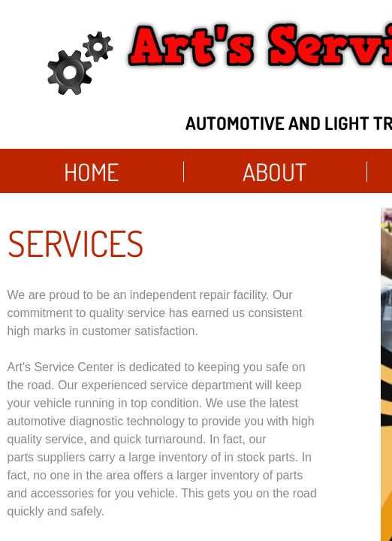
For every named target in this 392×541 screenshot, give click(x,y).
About (274, 172)
